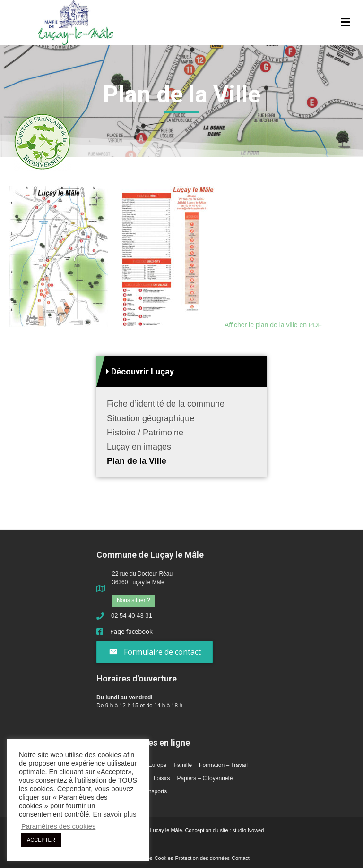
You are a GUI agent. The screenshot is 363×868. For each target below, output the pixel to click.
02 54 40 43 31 (132, 616)
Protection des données (202, 858)
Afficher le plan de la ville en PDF (273, 325)
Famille (183, 765)
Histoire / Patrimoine (145, 433)
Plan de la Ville (137, 461)
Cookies (164, 858)
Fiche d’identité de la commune (166, 404)
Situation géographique (151, 418)
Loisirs (162, 778)
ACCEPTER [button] (41, 840)
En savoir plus (114, 814)
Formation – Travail (223, 765)
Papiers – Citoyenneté (205, 778)
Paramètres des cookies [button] (58, 826)
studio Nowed (248, 830)
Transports (153, 791)
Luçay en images (139, 447)
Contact (241, 858)
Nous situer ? (134, 600)
